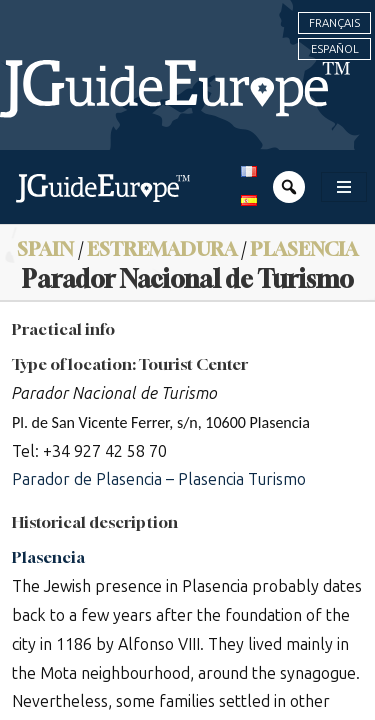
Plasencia (304, 248)
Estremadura (162, 248)
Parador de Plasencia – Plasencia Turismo (159, 479)
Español (335, 49)
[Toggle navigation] (344, 187)
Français (334, 23)
